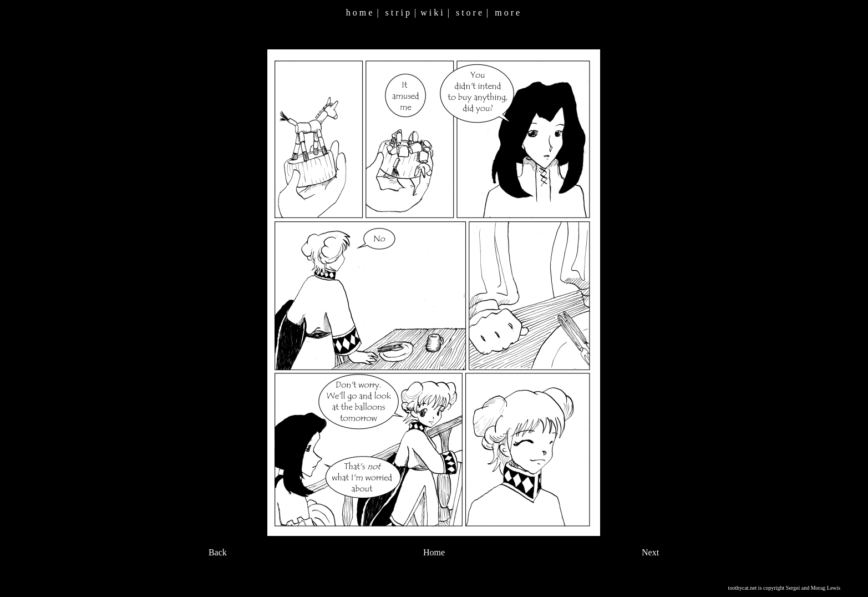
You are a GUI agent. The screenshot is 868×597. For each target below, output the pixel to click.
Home (434, 552)
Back (218, 552)
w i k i (432, 12)
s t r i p (398, 12)
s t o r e (469, 12)
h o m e (359, 12)
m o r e (507, 12)
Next (650, 552)
